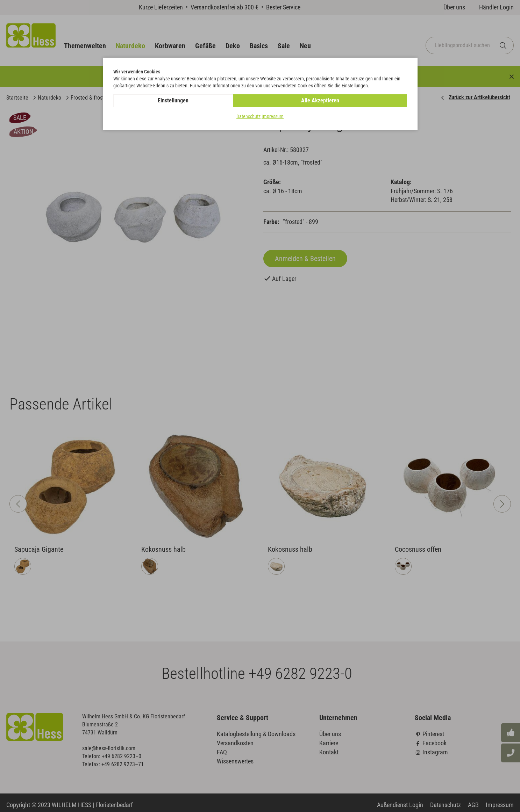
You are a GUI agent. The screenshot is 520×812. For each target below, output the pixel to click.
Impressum (273, 117)
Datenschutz (248, 117)
